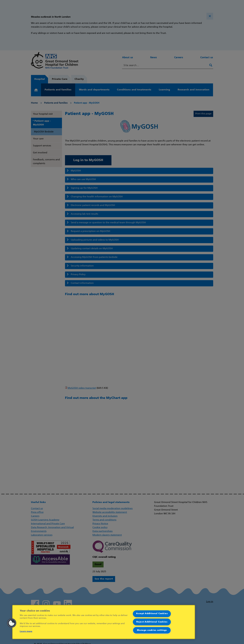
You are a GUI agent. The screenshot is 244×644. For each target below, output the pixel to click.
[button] (12, 623)
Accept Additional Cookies (152, 614)
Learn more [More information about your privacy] (26, 631)
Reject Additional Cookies (152, 622)
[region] (104, 622)
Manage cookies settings (152, 630)
